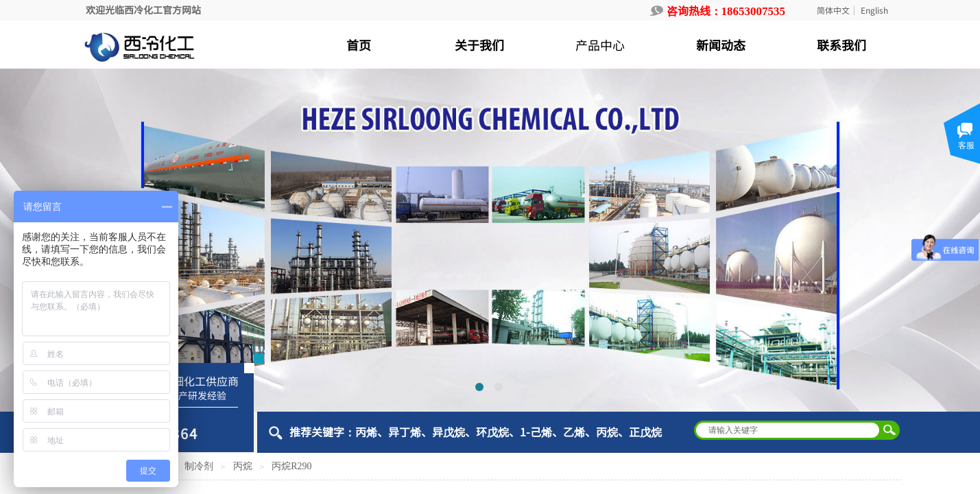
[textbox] (788, 430)
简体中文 (833, 10)
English (874, 10)
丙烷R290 (291, 466)
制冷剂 (199, 466)
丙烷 (243, 466)
